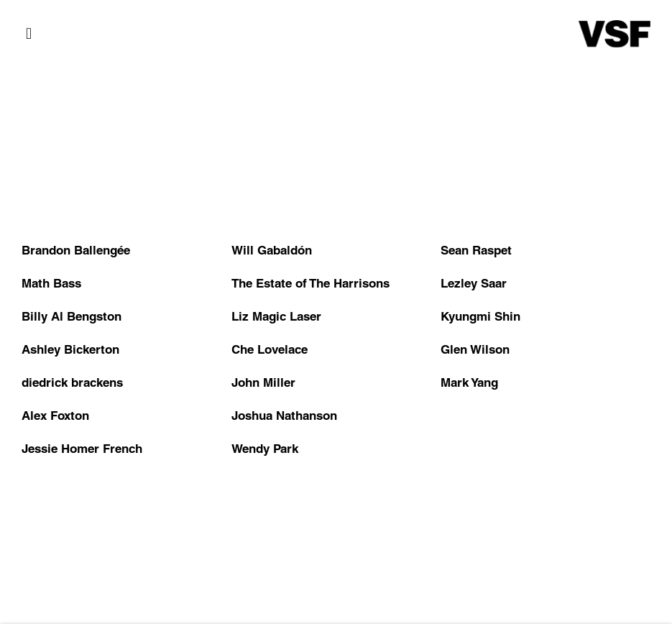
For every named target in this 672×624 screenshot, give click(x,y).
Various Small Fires (615, 34)
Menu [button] (32, 34)
